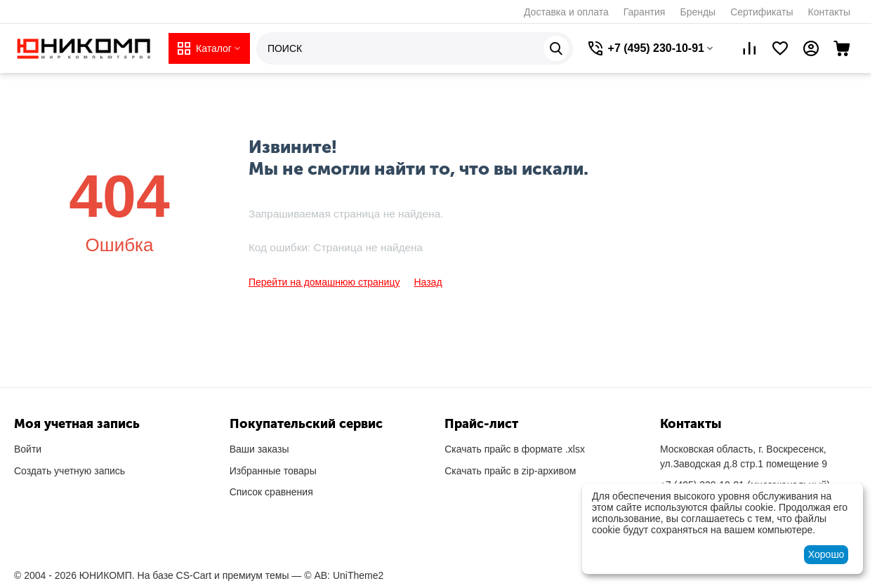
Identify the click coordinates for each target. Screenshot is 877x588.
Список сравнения (271, 492)
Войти (28, 449)
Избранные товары (273, 471)
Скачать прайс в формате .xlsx (515, 449)
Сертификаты (761, 12)
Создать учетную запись (70, 471)
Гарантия (645, 12)
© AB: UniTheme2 (344, 575)
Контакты (829, 12)
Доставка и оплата (566, 12)
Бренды (698, 12)
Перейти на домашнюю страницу (324, 282)
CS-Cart (194, 575)
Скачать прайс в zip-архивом (510, 471)
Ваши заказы (259, 449)
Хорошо (826, 554)
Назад (428, 282)
